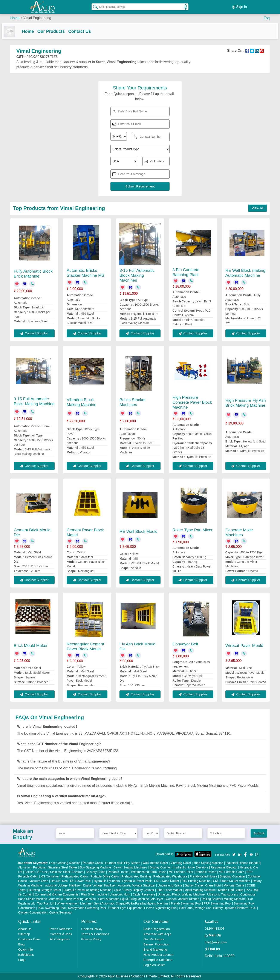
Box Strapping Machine (96, 867)
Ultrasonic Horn (120, 894)
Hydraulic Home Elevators (191, 867)
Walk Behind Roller (155, 863)
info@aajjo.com (216, 942)
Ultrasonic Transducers (223, 894)
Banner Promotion (156, 944)
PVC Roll (252, 890)
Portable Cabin (93, 863)
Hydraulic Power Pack (137, 881)
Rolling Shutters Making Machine (224, 899)
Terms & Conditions (95, 934)
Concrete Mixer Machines (239, 532)
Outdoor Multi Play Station (123, 863)
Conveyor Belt (185, 644)
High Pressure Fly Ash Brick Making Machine (246, 403)
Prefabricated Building (136, 876)
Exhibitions (26, 955)
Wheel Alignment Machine (74, 903)
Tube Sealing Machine (208, 863)
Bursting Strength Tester (45, 890)
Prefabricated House (203, 876)
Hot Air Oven (59, 881)
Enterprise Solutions (158, 960)
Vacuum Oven (39, 881)
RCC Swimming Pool (52, 908)
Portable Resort (206, 872)
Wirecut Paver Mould (244, 646)
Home (15, 17)
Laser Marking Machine (65, 863)
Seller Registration (157, 929)
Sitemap (24, 934)
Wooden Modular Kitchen (182, 899)
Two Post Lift (46, 903)
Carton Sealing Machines (130, 867)
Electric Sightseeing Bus (160, 908)
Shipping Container (232, 876)
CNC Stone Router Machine (232, 881)
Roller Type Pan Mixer (193, 530)
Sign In (240, 6)
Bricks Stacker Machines (132, 402)
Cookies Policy (92, 929)
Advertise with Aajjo (157, 934)
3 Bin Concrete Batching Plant (186, 272)
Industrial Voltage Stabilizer (63, 885)
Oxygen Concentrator (33, 912)
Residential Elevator (224, 867)
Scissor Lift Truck (36, 872)
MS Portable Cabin (232, 872)
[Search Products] (94, 6)
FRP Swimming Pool (217, 903)
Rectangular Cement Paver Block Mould (85, 646)
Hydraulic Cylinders (107, 881)
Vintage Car (203, 908)
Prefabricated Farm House (149, 872)
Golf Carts (186, 908)
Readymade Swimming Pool (87, 908)
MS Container (50, 876)
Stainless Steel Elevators (67, 872)
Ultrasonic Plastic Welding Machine (181, 894)
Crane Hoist (213, 885)
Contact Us (88, 30)
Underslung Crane (170, 885)
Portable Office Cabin (105, 876)
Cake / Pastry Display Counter (134, 890)
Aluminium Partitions (32, 867)
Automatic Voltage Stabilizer (137, 885)
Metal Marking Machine (200, 890)
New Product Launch (158, 955)
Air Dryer (157, 899)
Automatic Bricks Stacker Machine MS (85, 273)
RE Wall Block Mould (138, 531)
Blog (21, 944)
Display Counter (160, 867)
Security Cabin (96, 872)
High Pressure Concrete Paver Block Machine (192, 402)
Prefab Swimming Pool (186, 903)
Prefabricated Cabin (75, 876)
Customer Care (29, 939)
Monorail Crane (234, 885)
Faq (267, 17)
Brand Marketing (155, 949)
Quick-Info (26, 949)
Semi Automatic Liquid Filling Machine (124, 899)
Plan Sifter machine (94, 894)
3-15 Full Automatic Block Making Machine (34, 401)
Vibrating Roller (181, 863)
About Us (25, 929)
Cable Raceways (144, 894)
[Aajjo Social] (234, 854)
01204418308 (215, 928)
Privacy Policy (91, 939)
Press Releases (61, 929)
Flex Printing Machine (196, 881)
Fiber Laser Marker (169, 890)
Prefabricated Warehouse (170, 876)
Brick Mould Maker (31, 646)
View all (258, 208)
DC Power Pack (81, 881)
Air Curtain (25, 894)
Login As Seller (154, 965)
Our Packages (154, 939)
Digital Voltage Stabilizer (99, 885)
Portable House (118, 872)
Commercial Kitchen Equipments (57, 894)
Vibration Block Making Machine (81, 402)
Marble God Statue (231, 890)
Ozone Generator (61, 912)
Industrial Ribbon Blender (243, 863)
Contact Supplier (34, 333)
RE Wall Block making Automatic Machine (245, 273)
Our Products (60, 30)
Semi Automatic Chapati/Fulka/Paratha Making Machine (131, 903)
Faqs (22, 960)
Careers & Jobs (61, 934)
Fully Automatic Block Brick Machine (33, 274)
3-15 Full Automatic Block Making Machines (137, 275)
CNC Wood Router (167, 881)
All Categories (60, 939)
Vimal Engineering (37, 17)
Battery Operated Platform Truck (235, 908)
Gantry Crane (194, 885)
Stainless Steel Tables (63, 867)
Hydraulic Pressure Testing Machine (88, 890)
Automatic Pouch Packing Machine (72, 899)
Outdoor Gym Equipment (125, 908)
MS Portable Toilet (181, 872)
